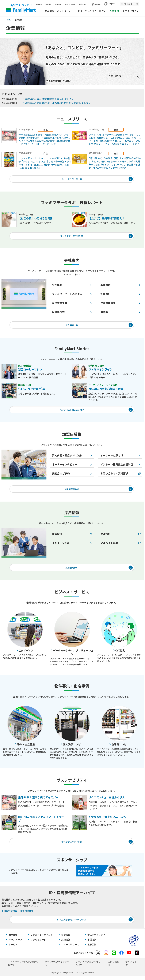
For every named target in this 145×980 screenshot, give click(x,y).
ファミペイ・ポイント (96, 11)
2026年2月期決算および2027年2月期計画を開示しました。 (58, 103)
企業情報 (66, 939)
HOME (8, 20)
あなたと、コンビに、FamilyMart (21, 8)
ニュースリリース (70, 948)
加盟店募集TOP (72, 491)
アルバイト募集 (70, 4)
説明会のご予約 (61, 475)
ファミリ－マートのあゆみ (67, 295)
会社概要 (57, 286)
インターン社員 (61, 545)
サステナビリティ (130, 11)
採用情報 (58, 4)
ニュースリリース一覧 (72, 179)
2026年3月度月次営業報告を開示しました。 (50, 99)
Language (112, 4)
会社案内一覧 (72, 326)
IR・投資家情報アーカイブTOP (72, 923)
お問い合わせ (83, 4)
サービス (78, 11)
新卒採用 (57, 536)
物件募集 (49, 4)
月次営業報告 (60, 304)
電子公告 (92, 948)
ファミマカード (38, 943)
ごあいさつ (115, 76)
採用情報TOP (72, 570)
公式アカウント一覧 (83, 957)
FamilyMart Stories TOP (72, 411)
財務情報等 (58, 313)
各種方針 (92, 943)
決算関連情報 (26, 915)
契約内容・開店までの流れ (67, 457)
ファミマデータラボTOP (72, 237)
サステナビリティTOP (72, 845)
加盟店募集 (38, 4)
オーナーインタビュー (65, 466)
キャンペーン (64, 11)
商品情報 (49, 11)
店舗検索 (98, 4)
